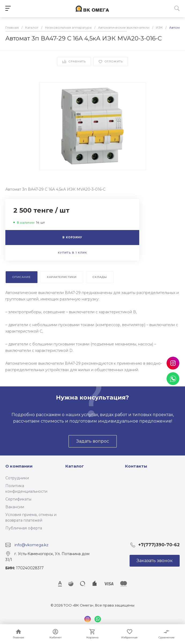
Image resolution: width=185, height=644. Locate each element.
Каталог (75, 466)
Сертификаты (18, 499)
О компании (19, 466)
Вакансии (15, 507)
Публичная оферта (24, 528)
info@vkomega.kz (31, 545)
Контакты (136, 466)
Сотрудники (17, 478)
